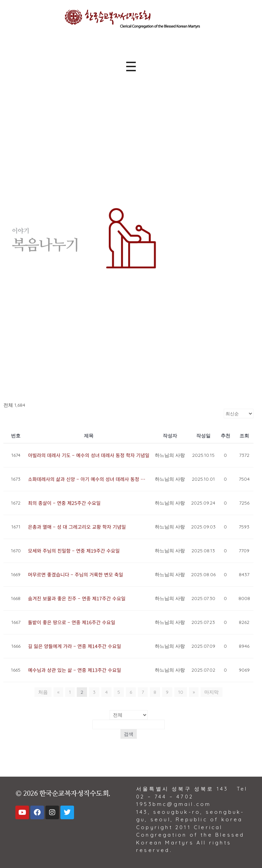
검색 (129, 734)
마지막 (212, 692)
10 (181, 692)
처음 (43, 692)
